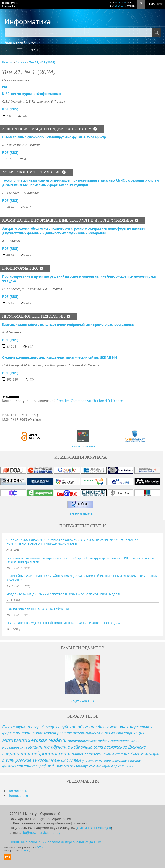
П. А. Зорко (73, 365)
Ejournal (25, 850)
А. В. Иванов (53, 289)
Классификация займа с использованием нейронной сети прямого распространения (68, 324)
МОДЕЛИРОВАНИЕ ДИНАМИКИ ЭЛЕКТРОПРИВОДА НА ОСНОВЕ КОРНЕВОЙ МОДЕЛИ (64, 594)
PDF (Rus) (10, 109)
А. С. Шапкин (11, 241)
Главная (7, 62)
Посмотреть (17, 791)
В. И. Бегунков (12, 332)
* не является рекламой (83, 446)
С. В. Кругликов (36, 101)
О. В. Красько (11, 289)
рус (160, 4)
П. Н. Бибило (11, 193)
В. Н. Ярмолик (12, 145)
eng (152, 4)
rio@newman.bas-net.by (41, 833)
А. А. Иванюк (31, 145)
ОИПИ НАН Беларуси (94, 828)
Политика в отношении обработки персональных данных (55, 842)
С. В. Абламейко (13, 101)
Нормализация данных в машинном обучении (38, 609)
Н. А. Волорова (54, 365)
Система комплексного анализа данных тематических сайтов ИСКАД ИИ (60, 357)
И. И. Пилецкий (12, 365)
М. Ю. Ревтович (33, 289)
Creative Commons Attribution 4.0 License (90, 401)
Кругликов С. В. (83, 701)
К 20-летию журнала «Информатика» (32, 94)
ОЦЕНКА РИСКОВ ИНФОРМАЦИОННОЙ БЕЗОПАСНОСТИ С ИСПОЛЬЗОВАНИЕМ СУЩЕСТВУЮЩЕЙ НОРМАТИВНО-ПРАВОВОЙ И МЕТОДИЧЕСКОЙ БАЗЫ (73, 542)
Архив (35, 50)
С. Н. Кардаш (30, 193)
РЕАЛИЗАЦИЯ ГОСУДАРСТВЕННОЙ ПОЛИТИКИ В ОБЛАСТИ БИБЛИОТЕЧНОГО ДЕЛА (63, 623)
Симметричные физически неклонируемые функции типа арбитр (54, 137)
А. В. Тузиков (56, 101)
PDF (5, 87)
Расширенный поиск (20, 42)
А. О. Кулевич (90, 365)
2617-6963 (120, 6)
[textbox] (82, 32)
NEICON (39, 847)
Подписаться (18, 796)
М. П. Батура (33, 365)
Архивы (21, 62)
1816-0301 (121, 3)
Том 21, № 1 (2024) (42, 62)
